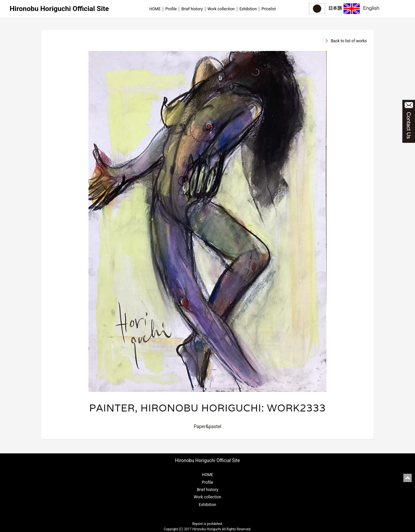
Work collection (221, 9)
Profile (171, 9)
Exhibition (248, 9)
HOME (155, 9)
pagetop (408, 478)
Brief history (192, 9)
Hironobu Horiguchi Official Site (59, 9)
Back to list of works (349, 41)
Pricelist (269, 9)
